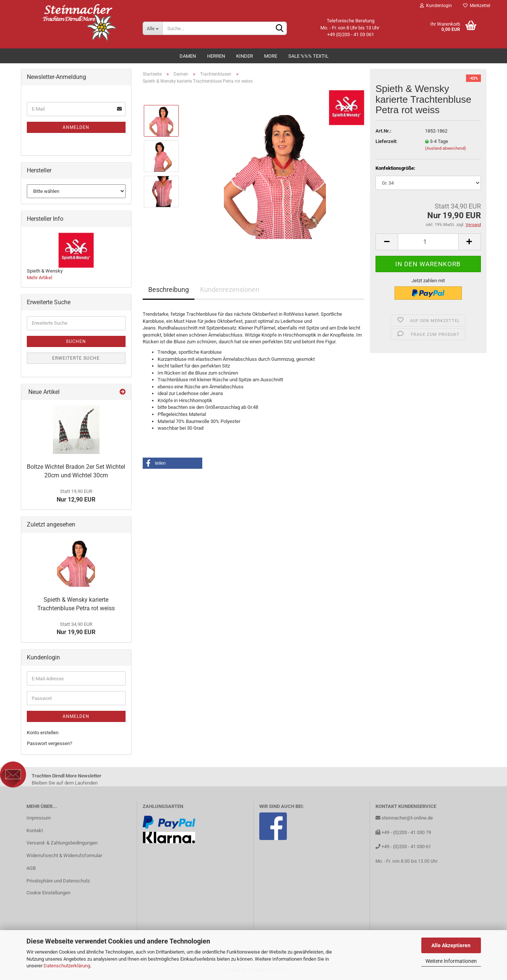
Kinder (245, 56)
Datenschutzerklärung (67, 966)
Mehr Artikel (39, 278)
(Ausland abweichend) (446, 148)
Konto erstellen (43, 733)
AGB (31, 868)
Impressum (39, 818)
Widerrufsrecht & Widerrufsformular (64, 855)
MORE (271, 56)
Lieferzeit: (386, 141)
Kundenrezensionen (230, 289)
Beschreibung (169, 289)
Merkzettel (477, 6)
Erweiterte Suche (76, 358)
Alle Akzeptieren (451, 945)
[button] (172, 463)
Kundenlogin (436, 6)
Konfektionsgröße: (395, 168)
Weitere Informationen (451, 961)
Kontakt (35, 831)
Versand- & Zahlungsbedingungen (62, 843)
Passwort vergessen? (50, 743)
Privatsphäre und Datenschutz (58, 881)
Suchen (76, 341)
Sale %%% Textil (308, 56)
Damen (188, 56)
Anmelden (76, 127)
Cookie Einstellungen (48, 893)
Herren (216, 56)
